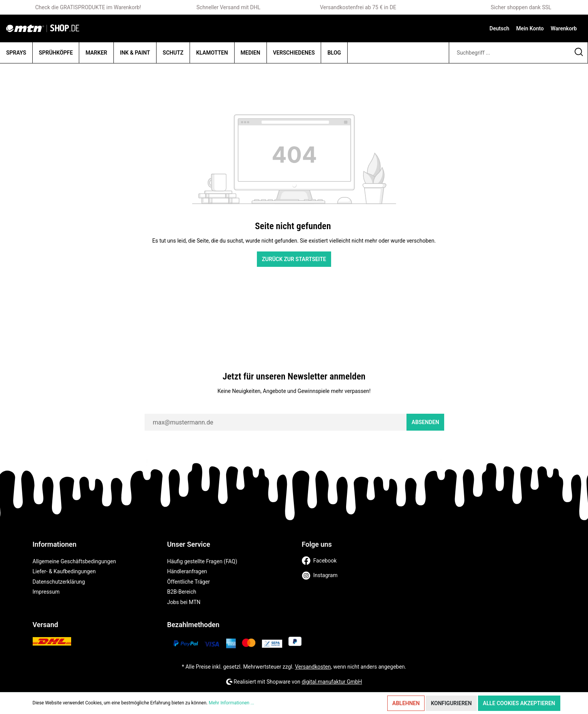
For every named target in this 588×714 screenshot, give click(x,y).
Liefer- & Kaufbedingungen (64, 571)
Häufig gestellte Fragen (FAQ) (202, 561)
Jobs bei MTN (184, 602)
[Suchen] (579, 53)
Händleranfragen (187, 571)
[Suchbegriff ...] (510, 53)
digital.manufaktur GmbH (332, 682)
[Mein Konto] (530, 28)
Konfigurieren (451, 703)
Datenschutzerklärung (59, 582)
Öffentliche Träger (189, 582)
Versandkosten (313, 667)
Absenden (425, 422)
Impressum (46, 592)
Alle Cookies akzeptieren (519, 703)
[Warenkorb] (564, 28)
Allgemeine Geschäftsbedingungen (74, 561)
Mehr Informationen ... (232, 703)
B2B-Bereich (182, 592)
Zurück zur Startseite (294, 259)
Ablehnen (406, 703)
